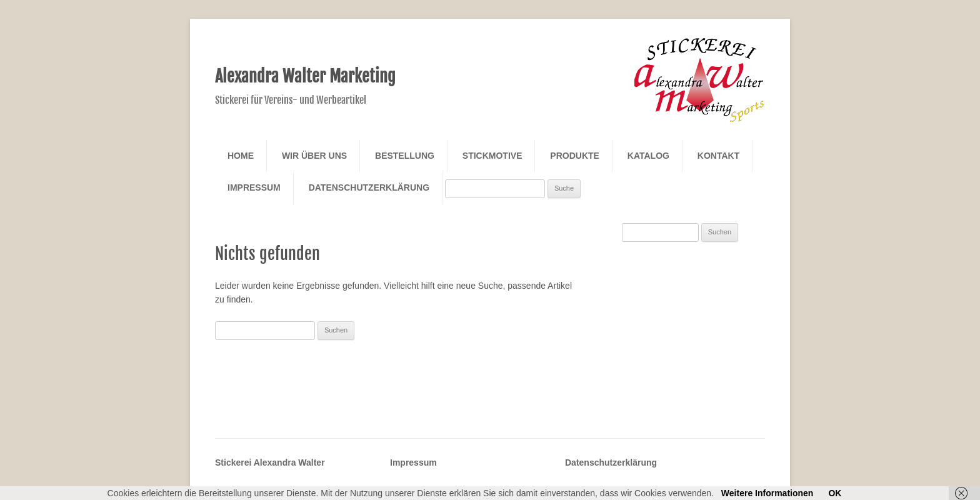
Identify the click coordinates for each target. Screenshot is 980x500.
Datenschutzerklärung (369, 187)
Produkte (575, 156)
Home (241, 156)
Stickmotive (492, 156)
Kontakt (718, 156)
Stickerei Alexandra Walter (270, 462)
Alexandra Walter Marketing (305, 76)
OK (835, 493)
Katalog (648, 156)
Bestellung (405, 156)
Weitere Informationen (767, 493)
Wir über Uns (314, 156)
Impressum (254, 187)
